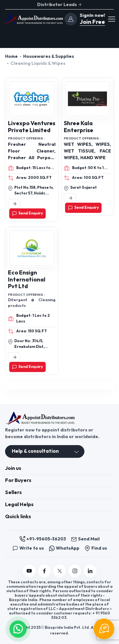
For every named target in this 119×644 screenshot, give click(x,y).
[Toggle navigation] (111, 19)
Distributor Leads (60, 5)
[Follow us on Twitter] (60, 571)
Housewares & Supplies (49, 56)
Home (11, 56)
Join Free (92, 22)
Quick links (18, 517)
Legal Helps (19, 505)
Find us (96, 548)
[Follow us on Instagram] (75, 571)
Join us (13, 468)
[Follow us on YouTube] (29, 571)
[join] (71, 19)
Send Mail (85, 539)
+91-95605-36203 (43, 539)
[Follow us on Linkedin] (90, 571)
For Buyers (18, 481)
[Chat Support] (104, 629)
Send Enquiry (27, 214)
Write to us (28, 548)
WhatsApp (64, 548)
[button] (18, 628)
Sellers (13, 493)
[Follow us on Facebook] (44, 571)
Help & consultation (35, 451)
